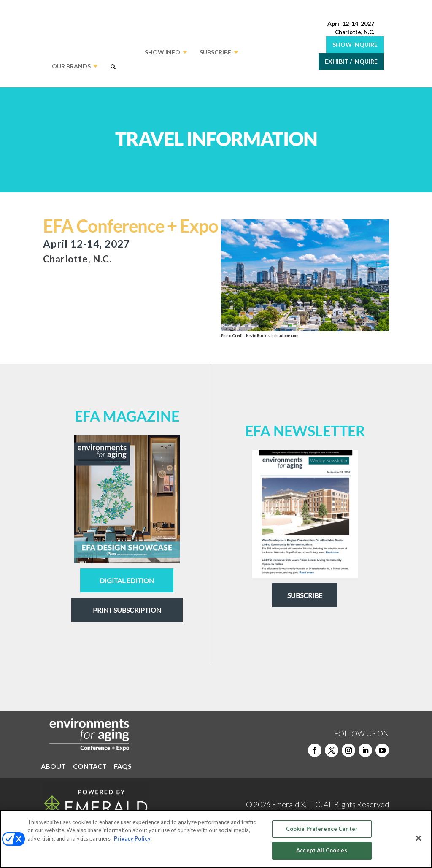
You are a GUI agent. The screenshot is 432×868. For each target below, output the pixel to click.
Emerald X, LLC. (297, 804)
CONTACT (90, 767)
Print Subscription (127, 610)
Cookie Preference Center (322, 829)
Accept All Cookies (322, 850)
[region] (216, 839)
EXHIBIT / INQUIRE (351, 61)
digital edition (127, 580)
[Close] (418, 838)
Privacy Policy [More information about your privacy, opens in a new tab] (132, 838)
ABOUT (53, 767)
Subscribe (305, 595)
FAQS (123, 767)
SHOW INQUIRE (355, 45)
